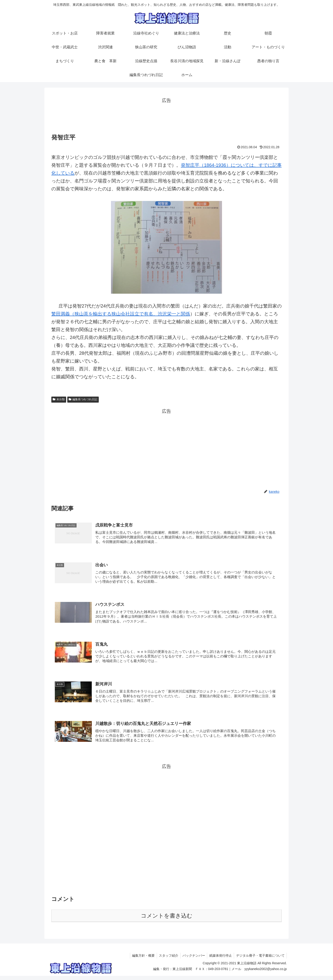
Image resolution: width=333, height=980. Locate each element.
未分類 (59, 399)
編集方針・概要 (140, 960)
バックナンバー (192, 960)
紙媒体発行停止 (219, 960)
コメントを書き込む (167, 920)
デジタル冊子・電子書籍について (260, 960)
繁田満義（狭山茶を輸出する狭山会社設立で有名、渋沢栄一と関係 (121, 314)
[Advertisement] (166, 115)
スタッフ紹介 (166, 960)
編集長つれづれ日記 (83, 399)
